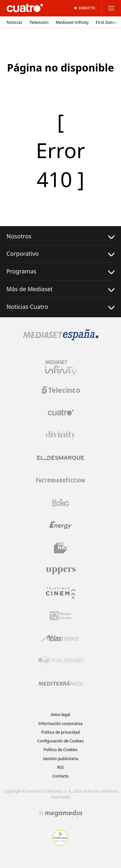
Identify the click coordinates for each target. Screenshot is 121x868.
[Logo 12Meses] (60, 616)
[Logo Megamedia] (64, 813)
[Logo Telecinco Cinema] (61, 593)
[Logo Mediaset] (61, 339)
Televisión (39, 22)
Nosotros (60, 236)
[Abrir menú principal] (111, 8)
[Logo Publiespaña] (61, 661)
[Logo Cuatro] (61, 413)
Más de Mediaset (60, 289)
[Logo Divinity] (61, 435)
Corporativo (60, 254)
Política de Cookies (60, 750)
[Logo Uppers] (61, 570)
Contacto (60, 776)
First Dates (106, 22)
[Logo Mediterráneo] (61, 683)
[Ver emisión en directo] (85, 8)
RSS (60, 767)
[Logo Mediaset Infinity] (61, 367)
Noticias (14, 22)
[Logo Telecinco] (61, 390)
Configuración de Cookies (61, 741)
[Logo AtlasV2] (60, 638)
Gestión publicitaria (61, 759)
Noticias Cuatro (60, 307)
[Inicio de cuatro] (25, 8)
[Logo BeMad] (61, 548)
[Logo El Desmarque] (60, 458)
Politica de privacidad (61, 732)
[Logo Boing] (61, 503)
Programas (60, 271)
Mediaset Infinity (72, 22)
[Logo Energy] (61, 525)
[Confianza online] (60, 844)
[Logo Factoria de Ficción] (61, 480)
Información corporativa (60, 724)
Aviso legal (60, 715)
